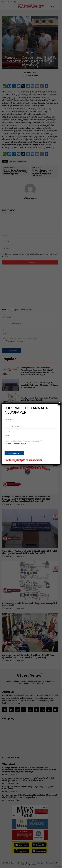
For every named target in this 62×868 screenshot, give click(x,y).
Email (7, 432)
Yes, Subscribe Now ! (17, 444)
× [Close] (60, 404)
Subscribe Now (14, 453)
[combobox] (6, 426)
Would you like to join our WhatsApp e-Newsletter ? (23, 441)
